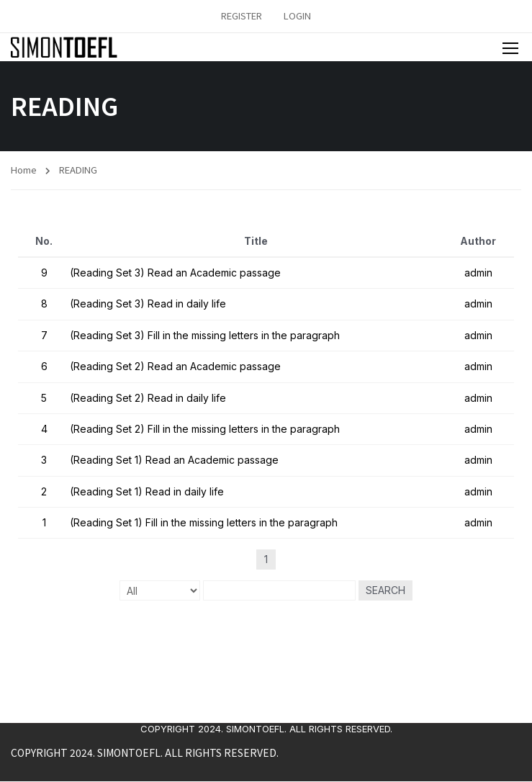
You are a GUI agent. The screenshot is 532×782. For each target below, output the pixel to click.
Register (242, 15)
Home (24, 170)
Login (297, 15)
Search (386, 591)
